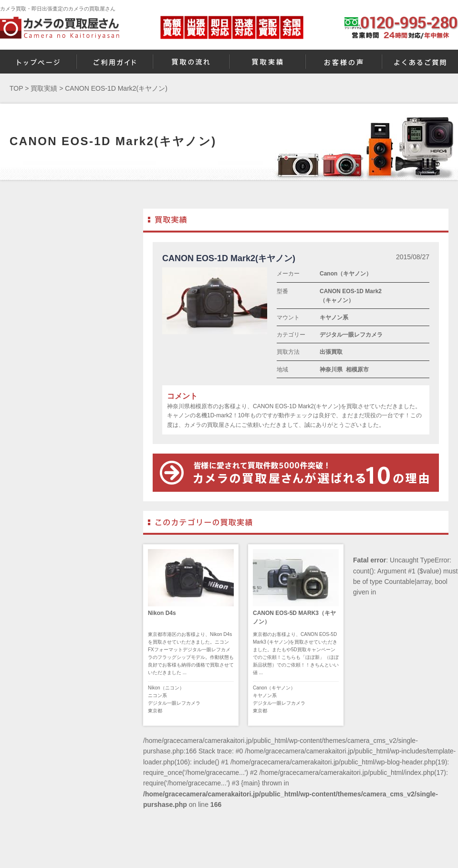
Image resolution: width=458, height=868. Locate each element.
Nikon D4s (162, 613)
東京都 (155, 711)
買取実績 (44, 88)
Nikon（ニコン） (166, 688)
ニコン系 (157, 695)
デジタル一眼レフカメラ (351, 335)
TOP (16, 88)
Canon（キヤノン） (346, 274)
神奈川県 (331, 370)
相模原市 (357, 370)
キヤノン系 (334, 318)
